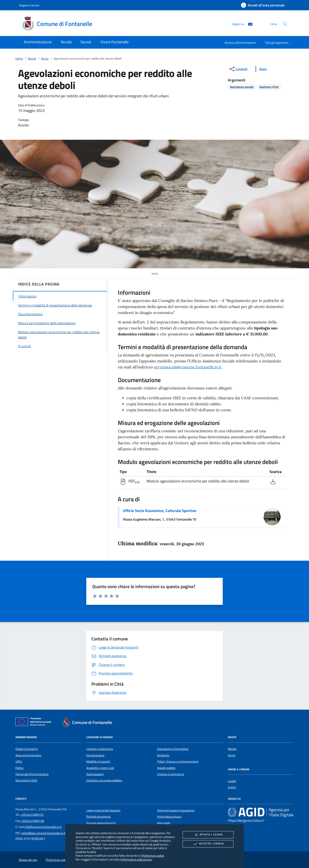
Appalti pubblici (166, 768)
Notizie (232, 749)
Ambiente (163, 755)
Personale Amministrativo (32, 774)
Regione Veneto (29, 5)
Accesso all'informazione (240, 43)
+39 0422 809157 (32, 815)
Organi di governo (27, 749)
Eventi (232, 787)
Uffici (19, 761)
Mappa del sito (28, 860)
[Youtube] (248, 24)
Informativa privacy (169, 817)
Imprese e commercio (171, 774)
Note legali (164, 823)
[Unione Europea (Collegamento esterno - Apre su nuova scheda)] (35, 722)
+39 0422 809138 (32, 821)
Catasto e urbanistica (100, 749)
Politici (20, 768)
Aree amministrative (28, 755)
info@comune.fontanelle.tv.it (43, 827)
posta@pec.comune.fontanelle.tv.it (43, 833)
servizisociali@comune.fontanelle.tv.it (188, 367)
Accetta (208, 844)
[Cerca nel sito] (285, 24)
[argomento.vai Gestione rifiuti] (269, 87)
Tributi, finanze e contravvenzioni (178, 761)
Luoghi (232, 781)
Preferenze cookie (153, 855)
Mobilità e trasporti (98, 761)
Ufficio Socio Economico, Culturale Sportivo (160, 511)
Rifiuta (208, 835)
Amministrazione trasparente (176, 810)
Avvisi (45, 59)
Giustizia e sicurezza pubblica (104, 780)
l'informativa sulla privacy (136, 859)
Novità (32, 59)
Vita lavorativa (95, 755)
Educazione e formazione (173, 749)
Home (19, 59)
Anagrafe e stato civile (100, 768)
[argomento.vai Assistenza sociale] (242, 87)
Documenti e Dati (26, 780)
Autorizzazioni (95, 774)
